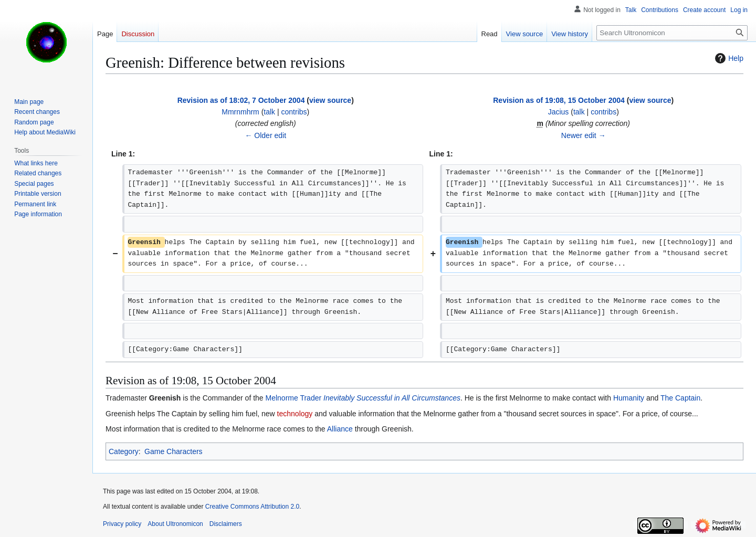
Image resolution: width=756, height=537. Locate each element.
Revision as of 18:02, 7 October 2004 (241, 100)
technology (295, 414)
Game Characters (173, 451)
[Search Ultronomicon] (672, 33)
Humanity (629, 398)
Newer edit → (584, 135)
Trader (311, 398)
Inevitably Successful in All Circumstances (392, 398)
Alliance (340, 429)
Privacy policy (122, 524)
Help (728, 58)
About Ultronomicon (175, 524)
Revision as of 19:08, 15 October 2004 (559, 100)
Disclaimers (226, 524)
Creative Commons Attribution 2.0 (252, 507)
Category (124, 451)
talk (269, 112)
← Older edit (265, 135)
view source (330, 100)
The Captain (680, 398)
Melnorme (282, 398)
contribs (294, 112)
